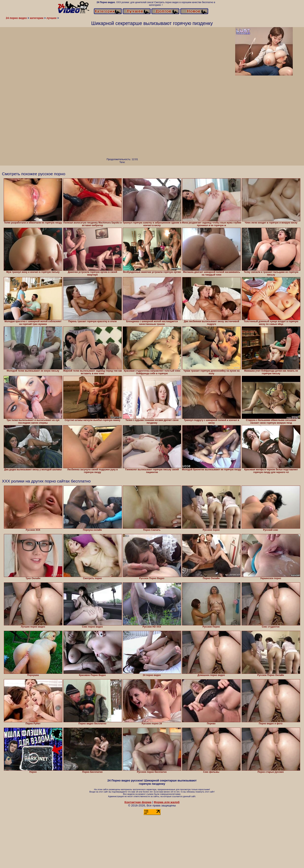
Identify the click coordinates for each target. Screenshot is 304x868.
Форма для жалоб (167, 802)
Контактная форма (138, 802)
